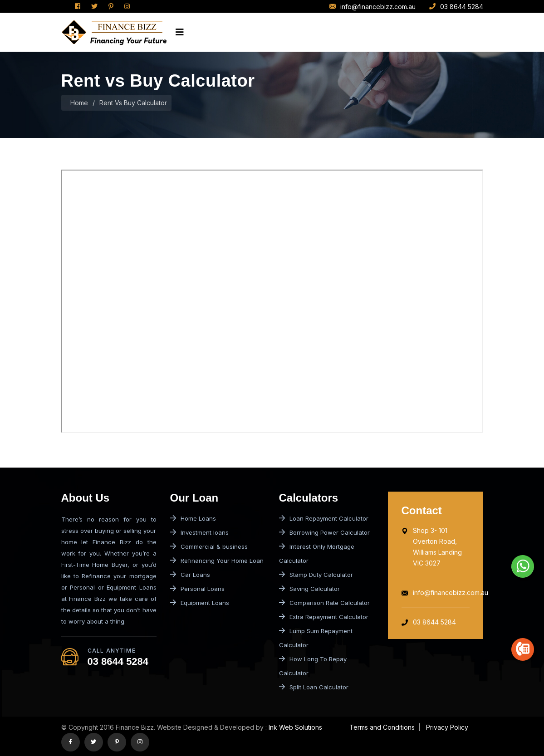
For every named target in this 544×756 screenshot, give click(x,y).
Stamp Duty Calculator (316, 575)
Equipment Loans (200, 603)
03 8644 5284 (456, 7)
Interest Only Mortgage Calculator (317, 554)
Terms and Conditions (382, 727)
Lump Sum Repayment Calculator (316, 638)
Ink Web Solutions (295, 727)
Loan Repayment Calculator (324, 518)
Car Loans (190, 575)
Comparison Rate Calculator (324, 603)
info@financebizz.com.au (372, 7)
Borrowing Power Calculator (324, 532)
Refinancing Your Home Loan (217, 561)
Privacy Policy (446, 727)
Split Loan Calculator (314, 687)
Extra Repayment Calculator (324, 617)
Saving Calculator (309, 589)
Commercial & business (209, 546)
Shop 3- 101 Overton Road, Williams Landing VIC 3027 (432, 547)
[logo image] (114, 32)
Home (79, 103)
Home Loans (193, 518)
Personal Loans (197, 589)
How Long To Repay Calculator (313, 666)
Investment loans (199, 532)
